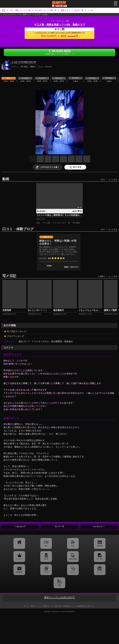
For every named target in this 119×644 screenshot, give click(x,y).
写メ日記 (100, 559)
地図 (59, 585)
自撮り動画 (73, 559)
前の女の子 (21, 527)
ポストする (75, 167)
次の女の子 (98, 527)
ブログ (46, 572)
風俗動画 (19, 572)
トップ (19, 546)
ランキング (19, 559)
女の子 (46, 559)
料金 (73, 546)
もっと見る (113, 180)
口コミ (73, 572)
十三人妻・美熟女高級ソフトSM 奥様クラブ (59, 25)
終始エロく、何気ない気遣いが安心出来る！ (58, 242)
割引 (46, 546)
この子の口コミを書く (47, 167)
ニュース (100, 572)
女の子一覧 (59, 526)
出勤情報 (100, 546)
